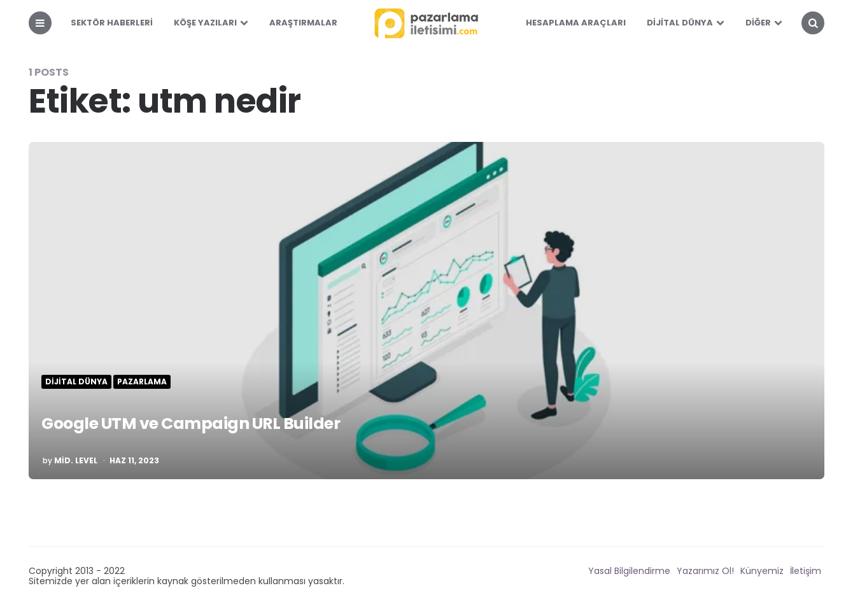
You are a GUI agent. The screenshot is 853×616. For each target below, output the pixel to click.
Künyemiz (762, 571)
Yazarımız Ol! (705, 571)
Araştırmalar (303, 23)
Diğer (758, 23)
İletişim (806, 571)
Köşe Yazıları (205, 23)
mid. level (76, 461)
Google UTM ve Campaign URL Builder (232, 422)
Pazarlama (142, 382)
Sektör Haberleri (112, 23)
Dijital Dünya (680, 23)
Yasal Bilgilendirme (629, 571)
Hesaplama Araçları (576, 23)
